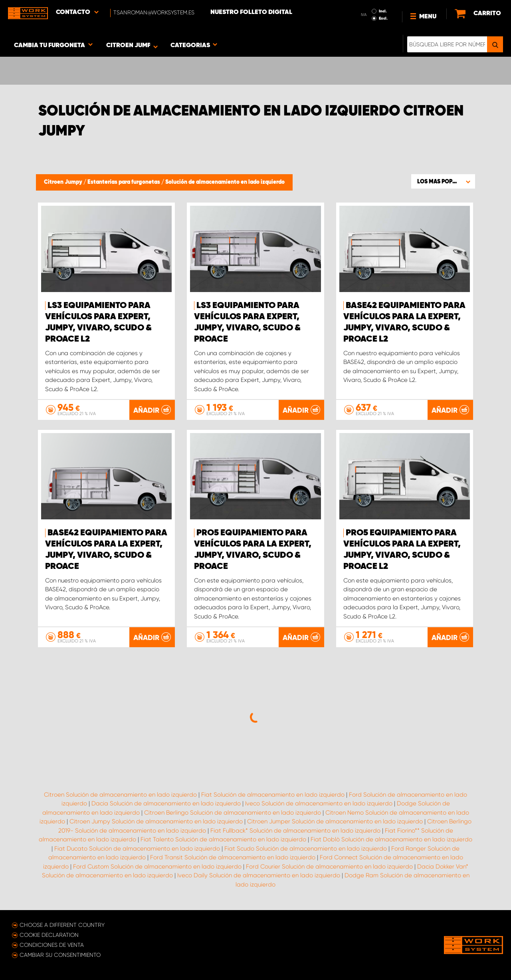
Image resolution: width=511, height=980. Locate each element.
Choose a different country (62, 925)
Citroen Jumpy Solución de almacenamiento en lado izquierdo (156, 821)
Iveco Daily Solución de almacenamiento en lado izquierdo (259, 875)
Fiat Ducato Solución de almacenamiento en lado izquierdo (137, 849)
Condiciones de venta (52, 945)
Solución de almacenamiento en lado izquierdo (225, 182)
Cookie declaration (49, 935)
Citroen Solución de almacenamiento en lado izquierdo (120, 795)
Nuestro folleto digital (251, 12)
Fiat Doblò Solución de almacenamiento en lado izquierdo (391, 839)
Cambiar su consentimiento (60, 955)
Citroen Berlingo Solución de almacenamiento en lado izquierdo (233, 813)
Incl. (383, 11)
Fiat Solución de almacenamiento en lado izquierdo (273, 795)
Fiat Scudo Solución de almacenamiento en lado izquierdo (306, 849)
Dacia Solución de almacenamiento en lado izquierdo (166, 803)
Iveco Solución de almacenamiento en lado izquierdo (319, 803)
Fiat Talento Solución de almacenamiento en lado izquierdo (223, 839)
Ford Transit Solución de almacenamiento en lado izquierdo (233, 857)
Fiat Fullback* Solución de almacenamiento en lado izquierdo (295, 831)
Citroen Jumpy (64, 182)
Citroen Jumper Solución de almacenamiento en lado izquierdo (335, 821)
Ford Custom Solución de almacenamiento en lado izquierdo (157, 867)
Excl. (383, 18)
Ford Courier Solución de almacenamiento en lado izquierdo (329, 867)
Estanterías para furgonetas (124, 182)
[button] (443, 181)
